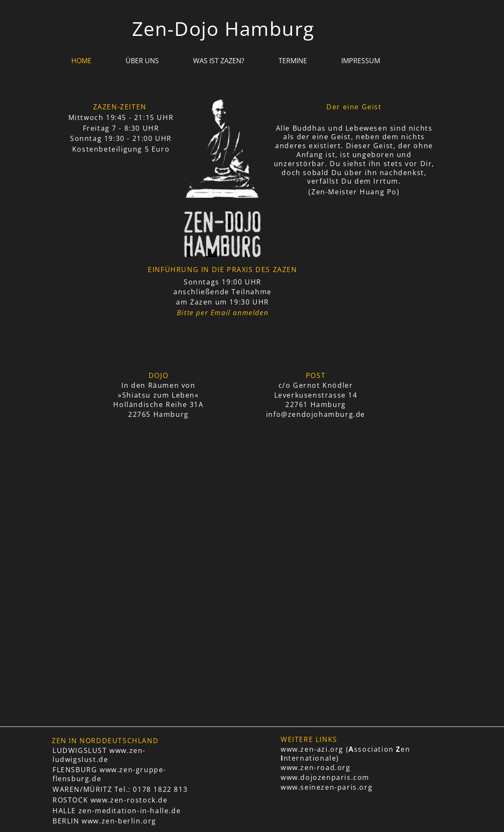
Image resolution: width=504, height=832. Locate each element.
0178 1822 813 (160, 789)
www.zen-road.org (316, 768)
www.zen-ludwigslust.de (99, 755)
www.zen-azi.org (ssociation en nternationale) (345, 754)
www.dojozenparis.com (325, 777)
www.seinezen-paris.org (327, 787)
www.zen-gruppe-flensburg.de (109, 774)
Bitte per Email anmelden (223, 313)
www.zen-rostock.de (129, 800)
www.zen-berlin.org (119, 821)
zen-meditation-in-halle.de (130, 811)
